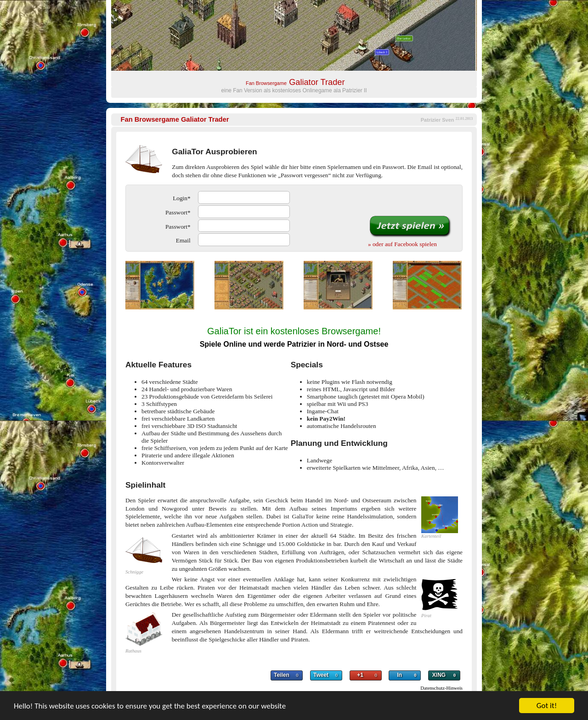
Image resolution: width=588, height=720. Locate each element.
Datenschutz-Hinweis (441, 688)
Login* (181, 198)
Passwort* (178, 212)
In (400, 675)
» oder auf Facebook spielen (402, 244)
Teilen (282, 675)
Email (183, 240)
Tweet (321, 675)
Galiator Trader (175, 119)
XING (439, 675)
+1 (360, 675)
